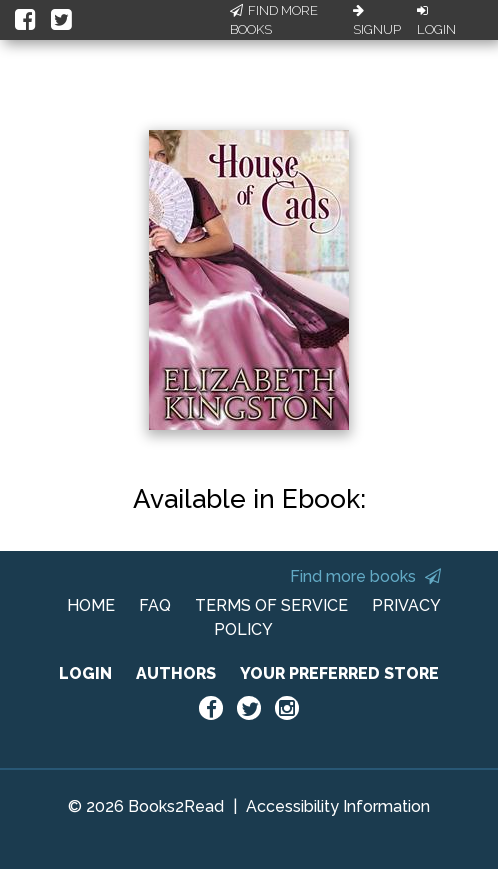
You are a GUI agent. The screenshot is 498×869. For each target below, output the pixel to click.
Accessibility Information (338, 806)
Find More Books (274, 20)
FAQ (155, 605)
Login (436, 21)
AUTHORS (176, 673)
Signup (377, 21)
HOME (91, 605)
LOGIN (85, 673)
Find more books (365, 576)
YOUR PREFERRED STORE (339, 673)
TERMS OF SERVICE (271, 605)
